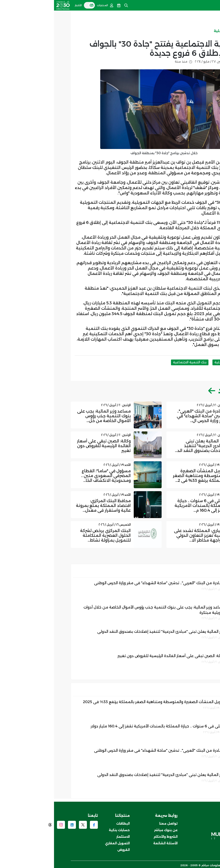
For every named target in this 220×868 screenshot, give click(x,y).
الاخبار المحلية (171, 31)
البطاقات (69, 822)
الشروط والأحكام (112, 836)
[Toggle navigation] (215, 4)
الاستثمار (69, 836)
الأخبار (194, 31)
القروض (70, 849)
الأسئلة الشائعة (111, 842)
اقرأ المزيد (179, 389)
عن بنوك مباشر (112, 829)
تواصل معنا (114, 822)
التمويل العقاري (63, 842)
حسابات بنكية (65, 829)
